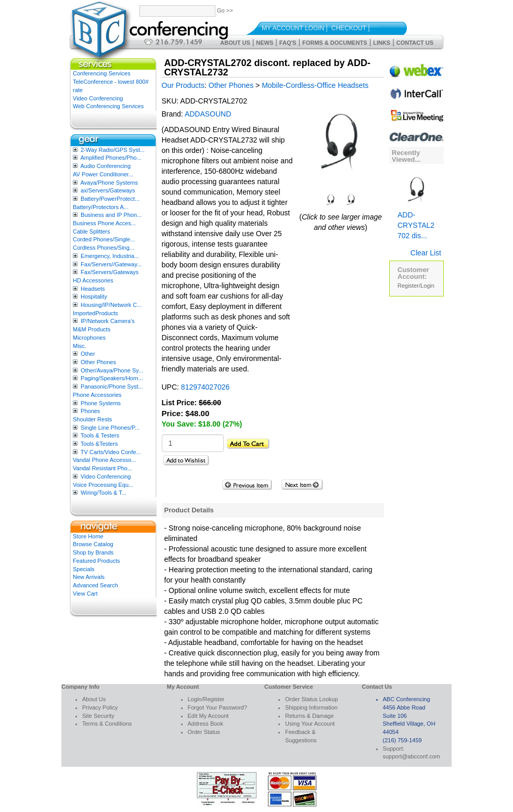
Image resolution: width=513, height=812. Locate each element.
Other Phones (98, 362)
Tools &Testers (99, 444)
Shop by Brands (93, 552)
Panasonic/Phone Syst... (112, 386)
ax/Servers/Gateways (108, 190)
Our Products (183, 85)
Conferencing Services (102, 73)
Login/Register (206, 699)
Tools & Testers (100, 435)
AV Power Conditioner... (103, 174)
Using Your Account (310, 724)
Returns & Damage (310, 716)
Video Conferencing (98, 98)
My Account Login (293, 28)
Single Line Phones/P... (110, 428)
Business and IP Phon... (111, 215)
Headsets (93, 289)
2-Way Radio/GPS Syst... (113, 150)
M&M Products (92, 329)
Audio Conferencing (105, 166)
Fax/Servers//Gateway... (111, 264)
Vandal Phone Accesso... (105, 460)
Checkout (349, 28)
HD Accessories (93, 280)
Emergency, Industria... (110, 256)
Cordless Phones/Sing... (104, 248)
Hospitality (94, 297)
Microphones (89, 338)
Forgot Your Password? (217, 707)
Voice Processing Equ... (103, 485)
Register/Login (416, 286)
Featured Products (97, 561)
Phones (90, 411)
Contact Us (415, 43)
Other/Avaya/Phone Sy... (112, 370)
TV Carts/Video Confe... (111, 452)
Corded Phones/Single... (104, 239)
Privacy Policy (100, 707)
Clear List (426, 253)
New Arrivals (89, 577)
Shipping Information (311, 707)
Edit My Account (208, 716)
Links (382, 43)
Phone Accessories (97, 395)
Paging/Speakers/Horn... (112, 378)
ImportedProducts (95, 313)
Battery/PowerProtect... (110, 199)
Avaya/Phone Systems (109, 183)
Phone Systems (101, 403)
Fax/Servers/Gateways (110, 272)
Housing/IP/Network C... (111, 305)
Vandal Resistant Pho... (102, 468)
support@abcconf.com (412, 756)
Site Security (98, 716)
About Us (235, 43)
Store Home (88, 536)
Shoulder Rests (92, 419)
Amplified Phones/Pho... (111, 158)
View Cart (85, 594)
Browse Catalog (93, 544)
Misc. (80, 346)
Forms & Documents (335, 43)
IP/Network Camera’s (108, 321)
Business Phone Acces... (104, 223)
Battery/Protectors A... (101, 207)
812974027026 (205, 387)
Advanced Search (95, 585)
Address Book (206, 724)
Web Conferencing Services (108, 106)
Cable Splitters (92, 231)
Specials (84, 569)
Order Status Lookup (312, 699)
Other (88, 354)
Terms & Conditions (107, 724)
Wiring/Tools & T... (104, 493)
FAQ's (288, 43)
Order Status (204, 732)
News (265, 43)
